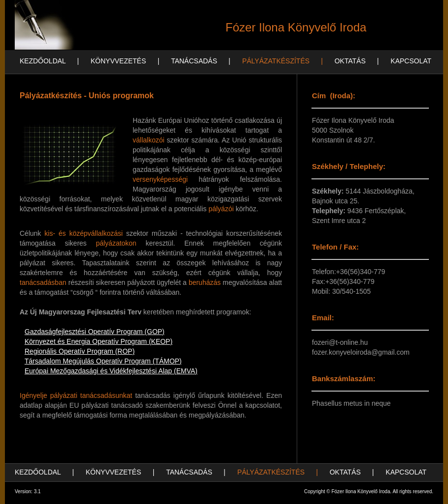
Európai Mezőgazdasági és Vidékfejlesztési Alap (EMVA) (111, 371)
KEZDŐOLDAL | (49, 61)
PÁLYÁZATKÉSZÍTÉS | (282, 61)
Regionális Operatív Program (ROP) (80, 351)
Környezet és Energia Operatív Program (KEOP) (98, 341)
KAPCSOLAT (411, 61)
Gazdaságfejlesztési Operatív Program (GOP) (95, 332)
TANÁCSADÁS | (201, 61)
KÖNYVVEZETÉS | (125, 61)
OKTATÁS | (357, 61)
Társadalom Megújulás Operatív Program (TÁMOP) (103, 361)
